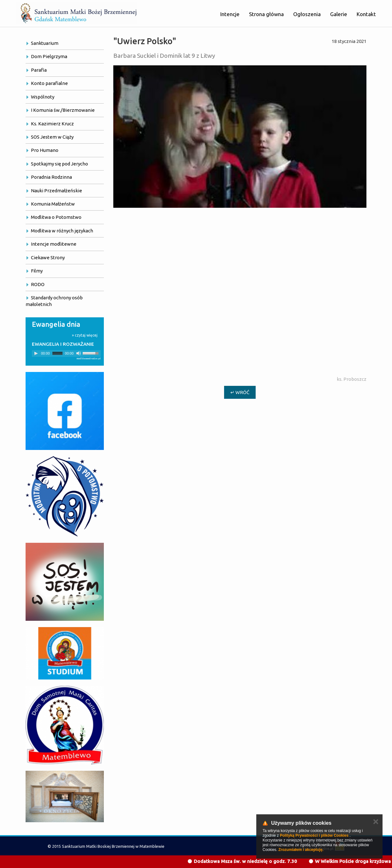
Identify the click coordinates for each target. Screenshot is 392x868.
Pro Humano (45, 150)
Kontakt (366, 14)
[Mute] (79, 353)
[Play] (36, 353)
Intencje (230, 14)
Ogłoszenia (307, 14)
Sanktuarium (45, 43)
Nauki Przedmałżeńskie (56, 191)
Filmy (37, 271)
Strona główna (266, 14)
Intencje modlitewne (54, 244)
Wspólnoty (43, 97)
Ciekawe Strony (48, 257)
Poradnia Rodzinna (51, 177)
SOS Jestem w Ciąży (52, 137)
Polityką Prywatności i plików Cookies (314, 835)
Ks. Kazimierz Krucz (52, 124)
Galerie (339, 14)
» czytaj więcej (85, 335)
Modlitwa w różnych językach (62, 231)
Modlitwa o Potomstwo (56, 217)
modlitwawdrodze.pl (89, 359)
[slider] (57, 353)
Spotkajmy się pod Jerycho (59, 164)
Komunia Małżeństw (53, 204)
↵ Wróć (240, 392)
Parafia (39, 70)
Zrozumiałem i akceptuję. (301, 850)
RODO (38, 284)
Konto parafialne (49, 83)
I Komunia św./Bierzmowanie (63, 110)
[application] (66, 353)
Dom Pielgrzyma (49, 56)
